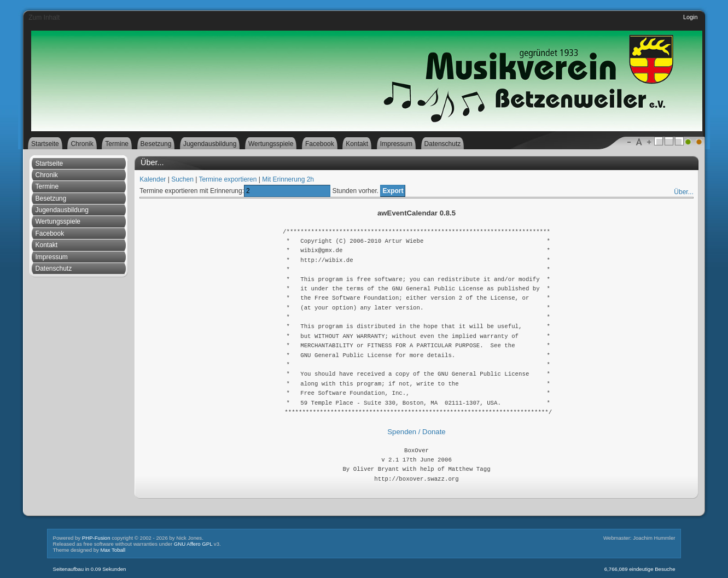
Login (690, 17)
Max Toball (113, 550)
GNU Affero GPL (193, 544)
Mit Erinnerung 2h (288, 179)
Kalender (153, 179)
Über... (683, 192)
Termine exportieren (228, 179)
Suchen (182, 179)
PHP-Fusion (96, 538)
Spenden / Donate (416, 432)
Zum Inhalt (44, 17)
